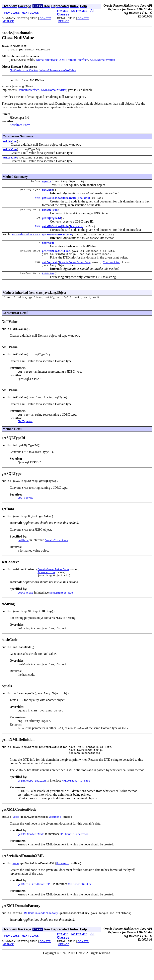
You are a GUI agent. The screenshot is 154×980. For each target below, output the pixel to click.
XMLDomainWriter (102, 60)
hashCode (48, 250)
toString (48, 284)
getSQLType (50, 215)
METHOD (8, 21)
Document (84, 203)
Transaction (112, 272)
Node (38, 202)
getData (47, 194)
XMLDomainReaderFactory (26, 241)
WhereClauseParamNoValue (58, 71)
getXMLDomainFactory (57, 242)
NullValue (10, 143)
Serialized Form (20, 126)
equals (47, 185)
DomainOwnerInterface (75, 272)
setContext (50, 272)
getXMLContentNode (55, 233)
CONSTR (45, 18)
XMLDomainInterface (74, 60)
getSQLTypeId (51, 224)
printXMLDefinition (56, 259)
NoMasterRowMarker (24, 71)
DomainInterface (47, 60)
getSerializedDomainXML (59, 203)
